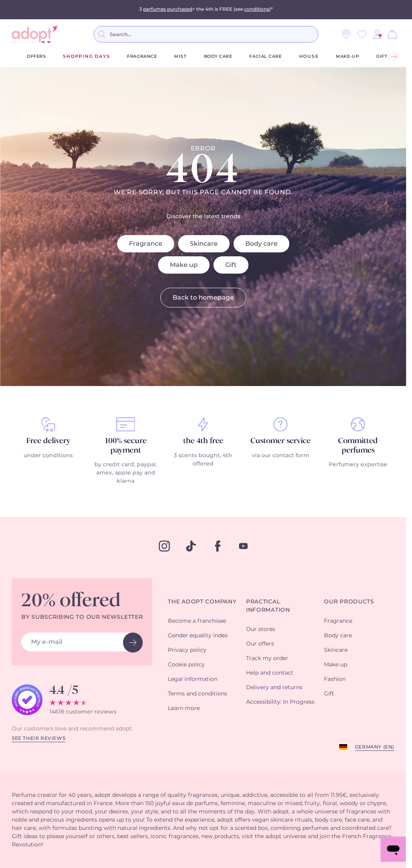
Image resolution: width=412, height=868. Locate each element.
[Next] (394, 57)
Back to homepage (203, 298)
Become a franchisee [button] (197, 621)
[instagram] (164, 546)
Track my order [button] (267, 658)
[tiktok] (191, 546)
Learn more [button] (184, 708)
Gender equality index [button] (198, 636)
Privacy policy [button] (187, 650)
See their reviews (39, 738)
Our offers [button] (260, 644)
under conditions (48, 456)
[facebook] (218, 546)
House (309, 56)
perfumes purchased (168, 9)
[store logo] (35, 34)
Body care (218, 56)
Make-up (347, 56)
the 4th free (203, 441)
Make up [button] (336, 665)
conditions (257, 9)
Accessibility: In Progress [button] (280, 702)
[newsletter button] (133, 643)
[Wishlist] (362, 34)
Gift (382, 56)
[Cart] (392, 34)
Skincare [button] (336, 650)
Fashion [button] (335, 679)
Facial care (265, 56)
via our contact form (281, 456)
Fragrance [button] (338, 621)
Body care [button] (338, 636)
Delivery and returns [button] (274, 688)
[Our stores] (346, 34)
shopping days (86, 56)
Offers (36, 56)
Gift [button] (329, 694)
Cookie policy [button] (186, 665)
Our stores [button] (261, 629)
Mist (180, 56)
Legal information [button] (193, 679)
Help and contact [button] (270, 673)
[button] (377, 34)
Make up (184, 265)
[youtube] (243, 546)
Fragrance (142, 56)
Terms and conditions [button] (198, 694)
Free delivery (48, 441)
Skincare (204, 244)
